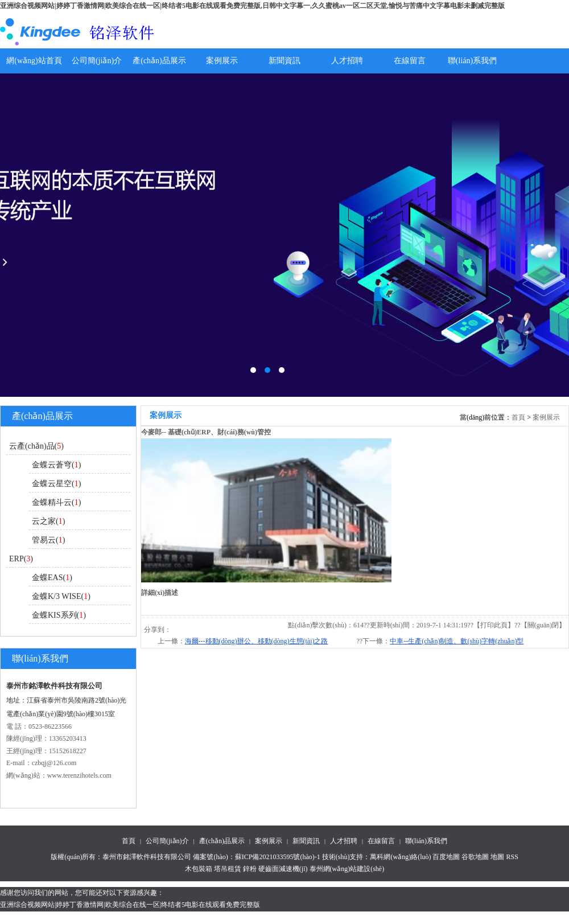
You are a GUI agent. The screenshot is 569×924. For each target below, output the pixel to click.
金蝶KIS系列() (59, 615)
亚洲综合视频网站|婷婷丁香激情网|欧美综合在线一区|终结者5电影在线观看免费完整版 (130, 905)
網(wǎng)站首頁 (34, 61)
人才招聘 (347, 61)
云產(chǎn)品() (36, 446)
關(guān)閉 (543, 625)
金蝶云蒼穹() (56, 465)
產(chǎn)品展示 (159, 61)
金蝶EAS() (52, 578)
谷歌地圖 (475, 857)
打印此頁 (494, 625)
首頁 (518, 417)
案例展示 (222, 61)
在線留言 (410, 61)
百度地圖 (446, 857)
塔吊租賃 (228, 869)
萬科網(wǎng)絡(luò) (401, 857)
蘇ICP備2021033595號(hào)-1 (278, 857)
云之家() (48, 521)
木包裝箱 (199, 869)
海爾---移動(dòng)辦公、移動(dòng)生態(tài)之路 (257, 641)
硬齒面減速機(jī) (283, 869)
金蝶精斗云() (56, 502)
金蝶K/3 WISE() (61, 596)
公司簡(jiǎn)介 (97, 61)
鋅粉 (250, 869)
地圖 (497, 857)
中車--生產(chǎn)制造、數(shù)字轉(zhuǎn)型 (457, 641)
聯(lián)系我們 (472, 61)
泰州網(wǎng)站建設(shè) (347, 869)
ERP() (21, 559)
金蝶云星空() (56, 484)
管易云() (48, 540)
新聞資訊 (284, 61)
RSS (512, 857)
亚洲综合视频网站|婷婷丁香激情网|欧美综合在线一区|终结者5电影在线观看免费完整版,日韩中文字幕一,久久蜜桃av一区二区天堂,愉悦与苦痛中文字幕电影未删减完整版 (252, 6)
